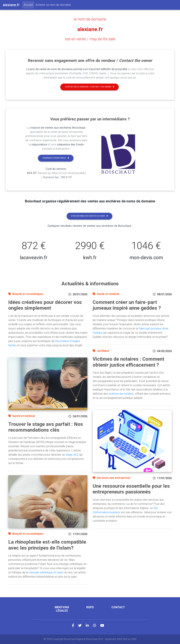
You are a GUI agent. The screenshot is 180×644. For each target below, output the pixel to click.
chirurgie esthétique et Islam (46, 572)
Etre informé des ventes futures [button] (90, 216)
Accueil (29, 5)
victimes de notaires (121, 394)
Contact (118, 607)
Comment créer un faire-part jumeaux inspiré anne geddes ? (127, 305)
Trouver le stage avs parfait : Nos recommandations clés (46, 427)
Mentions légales (62, 609)
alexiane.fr (90, 29)
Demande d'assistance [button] (56, 158)
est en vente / (90, 39)
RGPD (90, 607)
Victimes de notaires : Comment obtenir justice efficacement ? (128, 362)
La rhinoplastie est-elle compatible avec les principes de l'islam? (47, 545)
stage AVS (72, 455)
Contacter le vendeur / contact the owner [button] (90, 87)
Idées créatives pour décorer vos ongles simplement (45, 305)
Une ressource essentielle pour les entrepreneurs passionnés (131, 489)
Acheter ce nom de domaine (53, 5)
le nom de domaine (90, 19)
